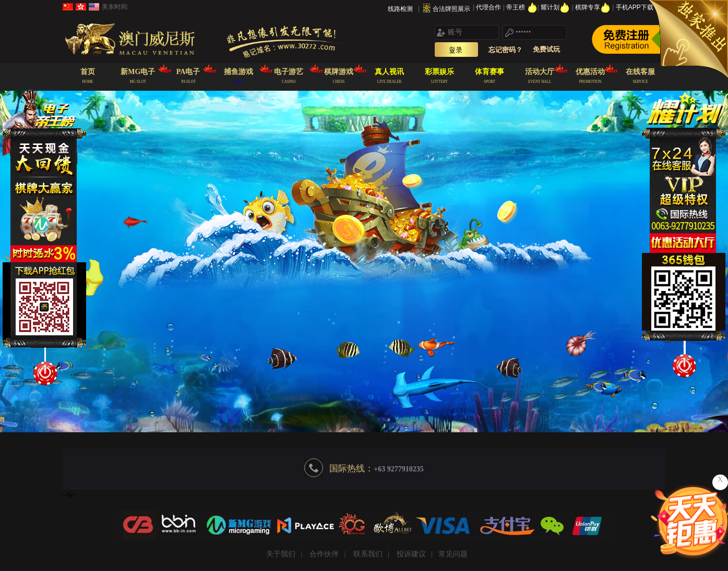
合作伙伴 (324, 554)
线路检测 (400, 9)
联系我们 (368, 554)
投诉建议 (411, 554)
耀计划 (556, 7)
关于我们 (281, 554)
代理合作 (489, 7)
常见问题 (453, 554)
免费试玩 (546, 49)
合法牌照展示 (451, 9)
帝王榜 (522, 7)
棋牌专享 (594, 7)
